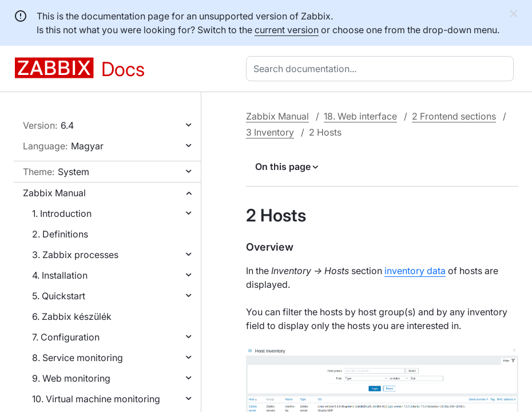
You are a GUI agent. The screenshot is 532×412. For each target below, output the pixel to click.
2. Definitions (60, 234)
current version (287, 30)
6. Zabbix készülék (72, 316)
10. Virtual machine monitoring (96, 399)
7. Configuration (66, 337)
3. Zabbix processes (75, 255)
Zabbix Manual (54, 193)
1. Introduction (62, 213)
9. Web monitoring (71, 378)
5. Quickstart (59, 296)
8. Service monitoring (78, 358)
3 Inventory (270, 132)
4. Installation (60, 275)
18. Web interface (360, 116)
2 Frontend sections (454, 116)
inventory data (415, 271)
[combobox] (382, 69)
